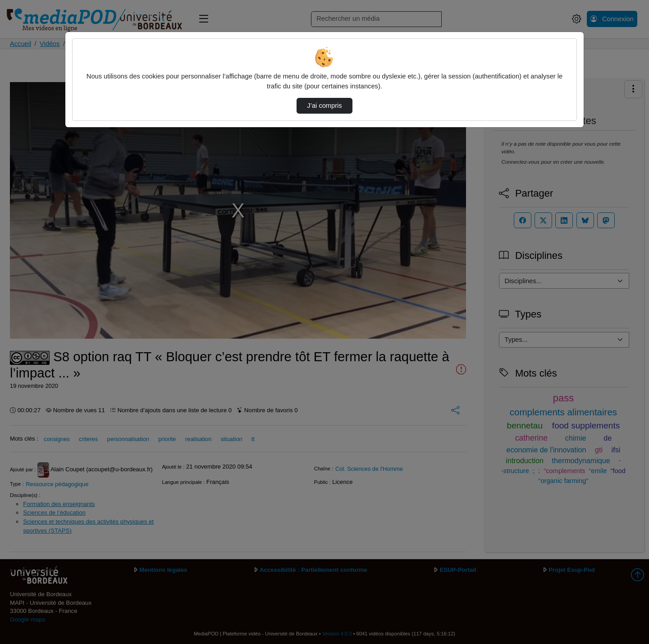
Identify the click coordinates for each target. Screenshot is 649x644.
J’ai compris (324, 106)
